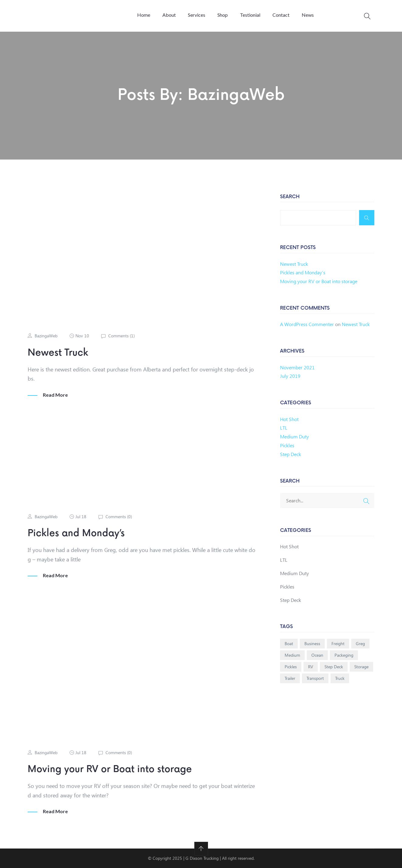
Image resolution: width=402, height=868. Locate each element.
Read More (55, 395)
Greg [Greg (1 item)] (360, 643)
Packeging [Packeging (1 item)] (344, 655)
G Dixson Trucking (203, 858)
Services (197, 15)
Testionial (250, 15)
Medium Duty (295, 436)
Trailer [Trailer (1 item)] (290, 678)
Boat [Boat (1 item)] (289, 643)
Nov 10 (82, 336)
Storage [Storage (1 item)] (361, 667)
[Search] (367, 218)
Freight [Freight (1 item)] (338, 643)
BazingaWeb (46, 336)
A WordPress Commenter (307, 324)
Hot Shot (289, 419)
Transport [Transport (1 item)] (315, 678)
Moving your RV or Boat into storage (110, 769)
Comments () (121, 336)
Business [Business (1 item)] (312, 643)
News (308, 15)
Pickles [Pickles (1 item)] (291, 667)
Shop (223, 15)
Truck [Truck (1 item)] (340, 678)
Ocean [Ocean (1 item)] (317, 655)
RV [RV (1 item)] (311, 667)
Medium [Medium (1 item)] (292, 655)
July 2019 (290, 376)
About (169, 15)
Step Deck (291, 454)
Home (144, 15)
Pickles (287, 445)
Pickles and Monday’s (76, 533)
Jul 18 (81, 517)
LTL (284, 428)
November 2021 (297, 367)
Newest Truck (58, 353)
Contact (281, 15)
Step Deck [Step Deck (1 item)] (334, 667)
